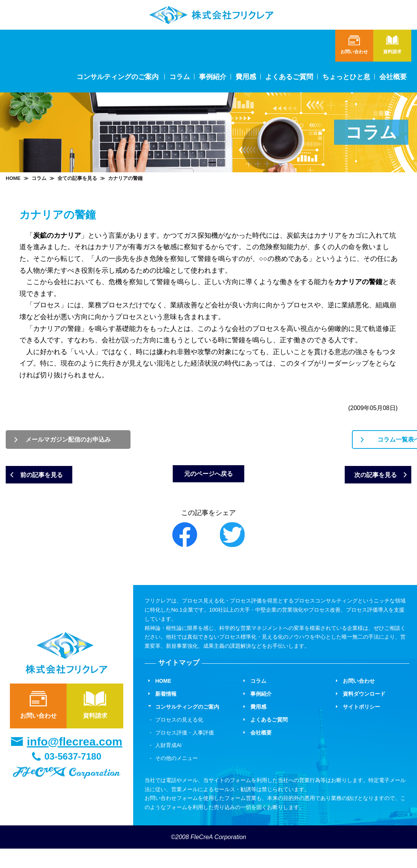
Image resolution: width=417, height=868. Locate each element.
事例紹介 (213, 77)
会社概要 (393, 77)
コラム (180, 77)
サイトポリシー (361, 726)
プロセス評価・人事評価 (185, 752)
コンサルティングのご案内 (187, 726)
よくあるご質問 (289, 77)
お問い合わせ (38, 724)
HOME (13, 178)
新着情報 (166, 713)
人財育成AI (168, 765)
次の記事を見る (356, 482)
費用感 (246, 77)
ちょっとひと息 (346, 77)
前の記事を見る (61, 482)
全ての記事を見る (77, 178)
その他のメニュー (177, 777)
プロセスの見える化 (179, 739)
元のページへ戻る (208, 489)
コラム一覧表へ (316, 442)
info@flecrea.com (75, 761)
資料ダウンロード (364, 713)
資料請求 (95, 724)
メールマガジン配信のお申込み (101, 442)
